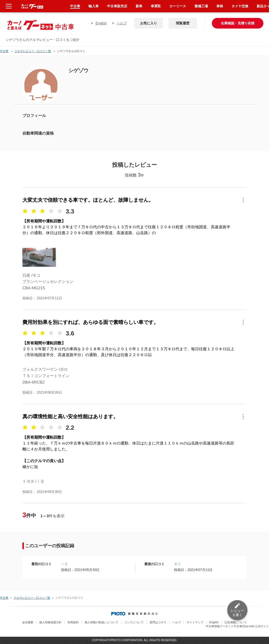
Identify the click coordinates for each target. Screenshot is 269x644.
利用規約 (73, 622)
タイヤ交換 (240, 6)
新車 (139, 6)
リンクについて (134, 622)
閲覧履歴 (183, 23)
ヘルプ (122, 23)
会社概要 (28, 622)
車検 (220, 6)
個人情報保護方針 (50, 622)
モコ (177, 564)
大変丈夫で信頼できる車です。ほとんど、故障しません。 (88, 200)
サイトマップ (195, 622)
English (101, 23)
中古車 (4, 51)
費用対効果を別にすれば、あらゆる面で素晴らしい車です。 (91, 322)
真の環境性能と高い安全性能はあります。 (70, 417)
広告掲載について (236, 622)
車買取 (156, 6)
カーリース (178, 6)
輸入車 (94, 6)
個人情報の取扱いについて (101, 622)
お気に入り (149, 23)
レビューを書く (237, 613)
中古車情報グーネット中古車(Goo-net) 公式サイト (237, 626)
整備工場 (201, 6)
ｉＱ (64, 564)
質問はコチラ (158, 622)
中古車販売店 (117, 6)
